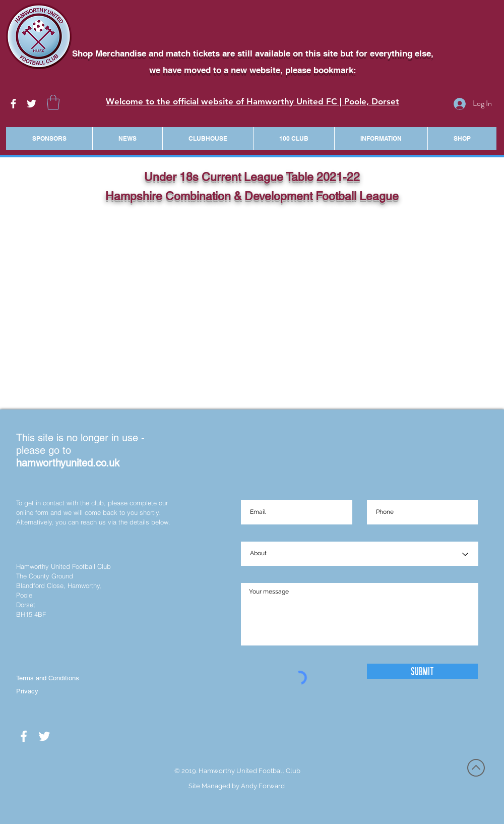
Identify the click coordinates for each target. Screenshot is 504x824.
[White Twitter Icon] (31, 104)
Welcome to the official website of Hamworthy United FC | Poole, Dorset (253, 101)
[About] (360, 554)
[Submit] (422, 671)
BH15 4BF (31, 614)
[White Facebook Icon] (13, 104)
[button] (53, 102)
